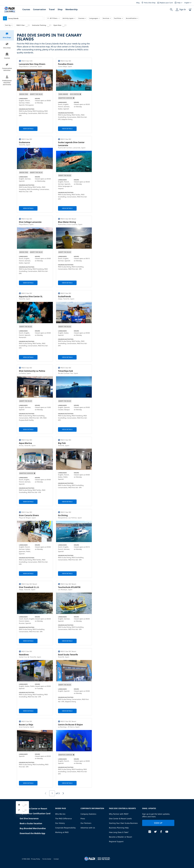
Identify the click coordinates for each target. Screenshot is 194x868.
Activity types (69, 18)
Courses (26, 9)
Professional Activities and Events (7, 80)
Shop (60, 9)
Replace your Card (165, 3)
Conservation (39, 9)
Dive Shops (7, 35)
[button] (166, 59)
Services (107, 18)
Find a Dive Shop (148, 3)
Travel (52, 9)
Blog (138, 3)
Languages (94, 18)
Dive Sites (7, 46)
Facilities (118, 18)
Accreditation (132, 18)
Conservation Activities (7, 67)
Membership (72, 9)
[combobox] (23, 18)
